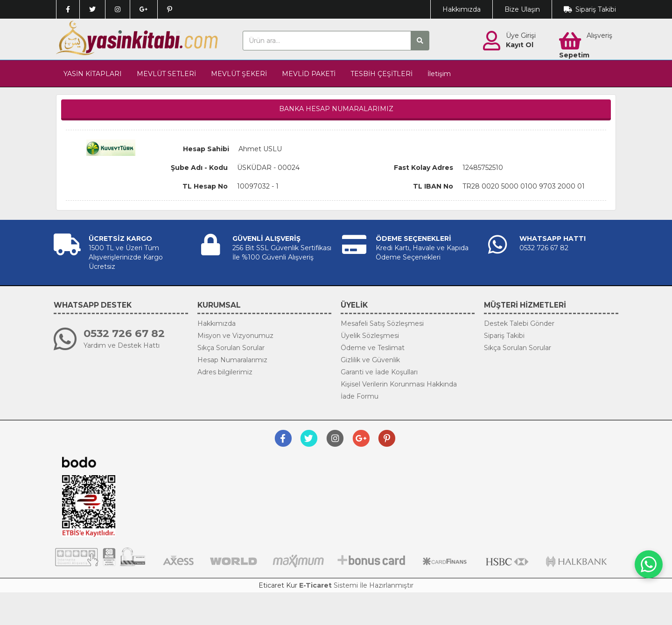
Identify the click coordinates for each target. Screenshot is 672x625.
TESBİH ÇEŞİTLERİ (381, 74)
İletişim (439, 74)
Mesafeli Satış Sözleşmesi (382, 323)
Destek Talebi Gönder (519, 323)
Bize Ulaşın (522, 9)
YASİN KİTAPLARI (93, 74)
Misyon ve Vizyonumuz (235, 336)
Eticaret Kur (278, 585)
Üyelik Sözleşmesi (370, 336)
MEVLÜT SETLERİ (166, 74)
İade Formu (360, 396)
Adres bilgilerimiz (225, 372)
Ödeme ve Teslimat (373, 348)
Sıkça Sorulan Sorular (231, 348)
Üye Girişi (521, 35)
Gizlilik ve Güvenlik (370, 360)
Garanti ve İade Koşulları (379, 372)
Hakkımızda (462, 9)
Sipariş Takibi (596, 9)
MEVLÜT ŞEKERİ (239, 74)
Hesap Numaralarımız (232, 360)
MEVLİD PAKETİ (309, 74)
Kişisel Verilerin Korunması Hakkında (399, 384)
